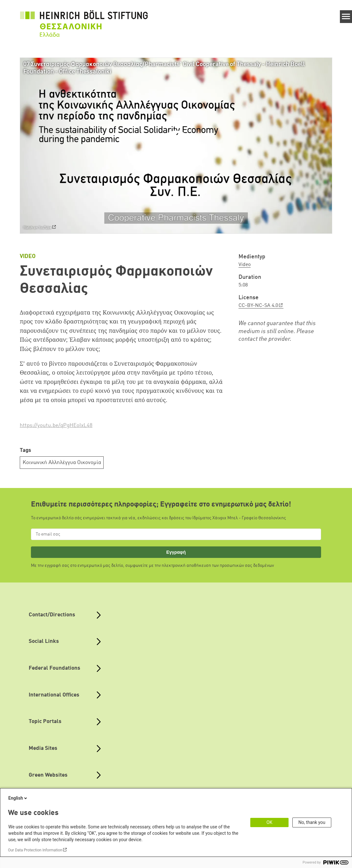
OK (269, 822)
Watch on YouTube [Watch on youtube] (37, 228)
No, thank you (312, 822)
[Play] (178, 146)
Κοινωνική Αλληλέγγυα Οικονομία (62, 463)
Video (245, 265)
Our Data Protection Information (35, 850)
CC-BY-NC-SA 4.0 (258, 306)
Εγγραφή (176, 552)
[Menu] (346, 17)
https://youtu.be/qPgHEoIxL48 (56, 426)
